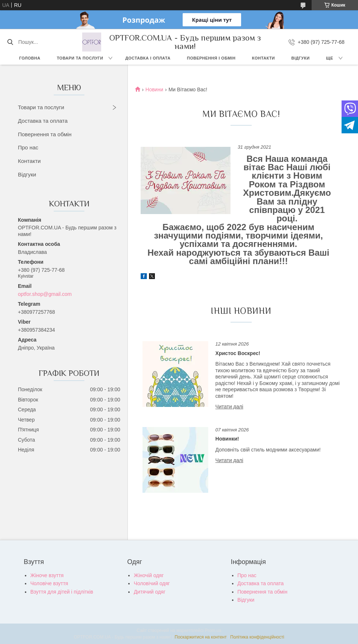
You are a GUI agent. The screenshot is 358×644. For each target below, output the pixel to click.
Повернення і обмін (211, 58)
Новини (154, 89)
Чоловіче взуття (49, 583)
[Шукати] (10, 42)
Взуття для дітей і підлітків (62, 592)
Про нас (28, 147)
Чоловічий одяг (152, 583)
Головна (30, 58)
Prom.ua (213, 630)
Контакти (264, 58)
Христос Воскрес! (238, 353)
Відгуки (301, 58)
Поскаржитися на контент (201, 637)
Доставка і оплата (148, 58)
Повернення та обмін (45, 134)
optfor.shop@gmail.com (45, 294)
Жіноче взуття (47, 575)
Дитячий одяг (149, 592)
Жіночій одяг (149, 575)
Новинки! (227, 439)
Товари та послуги (80, 58)
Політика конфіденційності (257, 637)
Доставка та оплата (43, 121)
